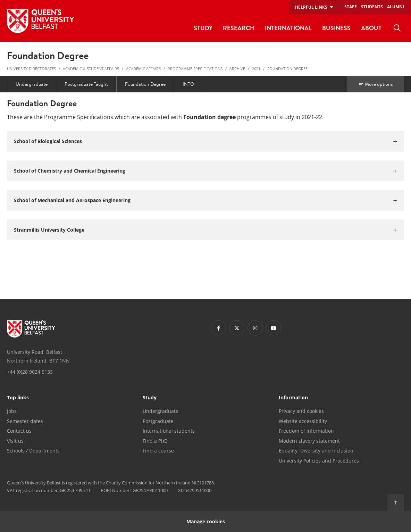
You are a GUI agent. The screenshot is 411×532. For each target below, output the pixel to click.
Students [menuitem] (372, 7)
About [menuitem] (371, 28)
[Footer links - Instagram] (255, 328)
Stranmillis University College (49, 230)
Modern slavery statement (309, 441)
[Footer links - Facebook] (218, 328)
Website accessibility (303, 421)
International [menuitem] (288, 28)
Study (150, 398)
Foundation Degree (287, 69)
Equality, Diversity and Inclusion (316, 451)
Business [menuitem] (336, 28)
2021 (256, 69)
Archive (237, 69)
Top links (18, 398)
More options (376, 84)
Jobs (12, 411)
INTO (188, 84)
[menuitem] (397, 28)
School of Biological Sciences (48, 141)
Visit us (15, 441)
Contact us (19, 431)
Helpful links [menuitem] (311, 7)
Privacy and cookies (301, 411)
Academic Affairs (143, 69)
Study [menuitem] (203, 28)
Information (293, 398)
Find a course (158, 451)
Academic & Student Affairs (91, 69)
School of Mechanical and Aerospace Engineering (72, 200)
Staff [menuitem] (351, 7)
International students (169, 431)
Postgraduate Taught (86, 84)
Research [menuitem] (239, 28)
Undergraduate (32, 84)
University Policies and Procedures (319, 461)
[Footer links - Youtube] (274, 328)
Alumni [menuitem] (396, 7)
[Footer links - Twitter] (237, 328)
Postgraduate (158, 421)
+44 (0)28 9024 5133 (30, 372)
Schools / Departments (33, 451)
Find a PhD (155, 441)
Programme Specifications (195, 69)
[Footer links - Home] (31, 329)
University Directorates (31, 69)
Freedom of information (306, 431)
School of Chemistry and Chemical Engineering (70, 171)
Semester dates (25, 421)
